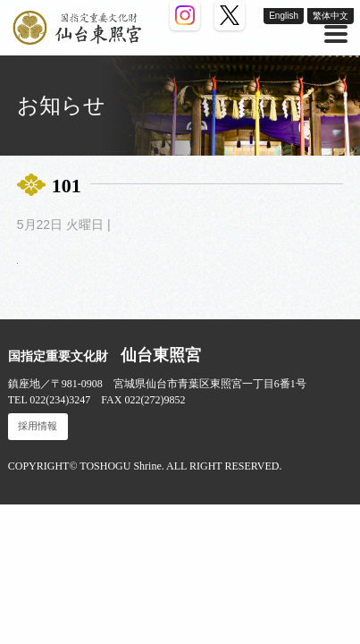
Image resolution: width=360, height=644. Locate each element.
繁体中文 (331, 16)
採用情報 (38, 426)
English (284, 16)
